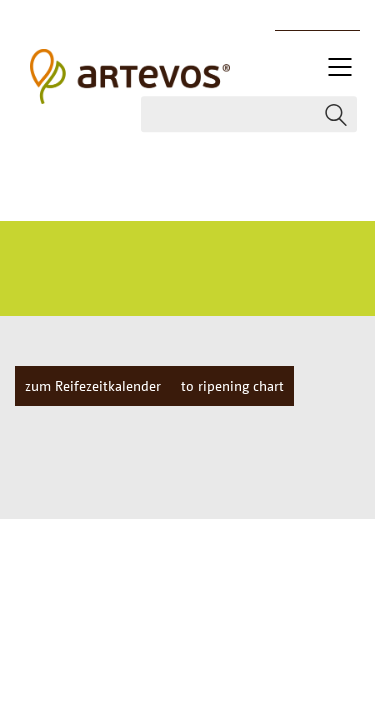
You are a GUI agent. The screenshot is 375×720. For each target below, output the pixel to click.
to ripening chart (232, 385)
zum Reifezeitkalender (93, 385)
